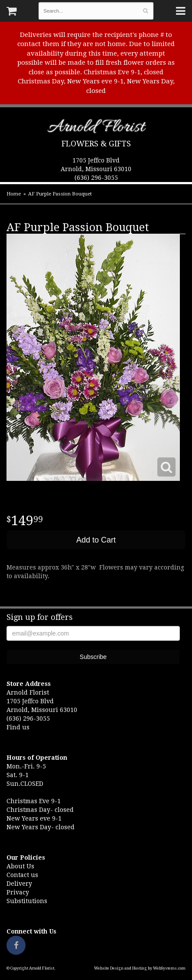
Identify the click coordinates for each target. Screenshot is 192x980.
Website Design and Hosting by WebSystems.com (140, 968)
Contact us (22, 875)
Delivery (19, 884)
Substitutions (27, 901)
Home (14, 194)
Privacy (18, 892)
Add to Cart (96, 540)
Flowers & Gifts (96, 144)
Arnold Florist (96, 129)
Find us (18, 727)
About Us (20, 866)
